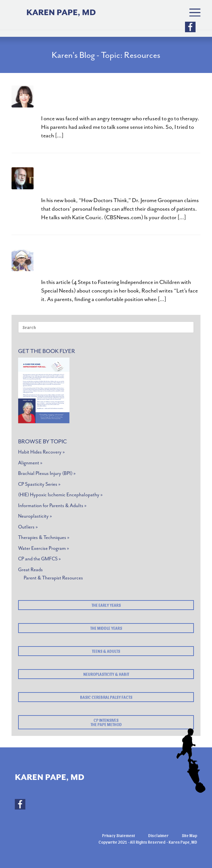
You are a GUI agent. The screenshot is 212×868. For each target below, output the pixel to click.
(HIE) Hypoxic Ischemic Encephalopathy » (60, 495)
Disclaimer (158, 835)
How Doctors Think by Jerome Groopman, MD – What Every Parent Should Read (115, 181)
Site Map (189, 835)
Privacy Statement (119, 835)
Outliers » (28, 527)
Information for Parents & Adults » (52, 506)
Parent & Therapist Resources (53, 578)
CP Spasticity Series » (39, 484)
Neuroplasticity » (35, 516)
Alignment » (30, 463)
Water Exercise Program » (44, 548)
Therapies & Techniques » (44, 538)
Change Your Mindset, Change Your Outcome (104, 99)
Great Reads (30, 570)
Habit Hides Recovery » (41, 452)
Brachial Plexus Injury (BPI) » (47, 473)
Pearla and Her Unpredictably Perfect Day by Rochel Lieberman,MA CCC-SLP (119, 262)
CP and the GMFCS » (40, 559)
